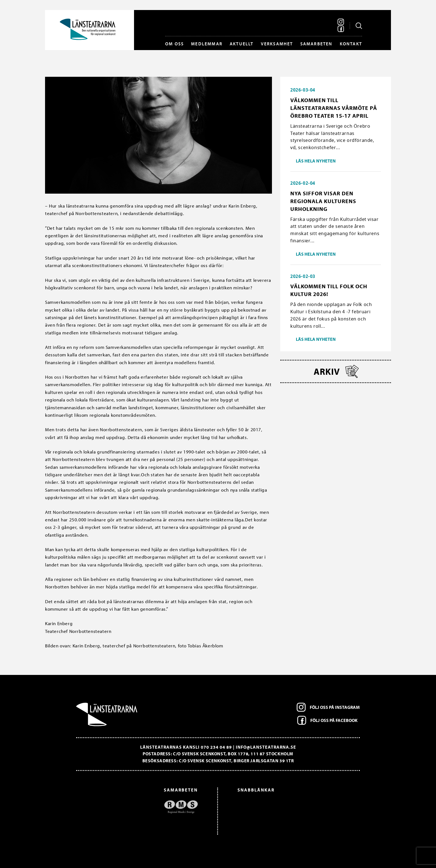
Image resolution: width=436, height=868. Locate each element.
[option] (140, 807)
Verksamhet (277, 44)
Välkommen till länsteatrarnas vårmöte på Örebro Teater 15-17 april (334, 108)
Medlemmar (207, 44)
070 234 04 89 (216, 747)
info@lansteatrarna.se (266, 747)
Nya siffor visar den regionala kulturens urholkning (323, 201)
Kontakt (351, 44)
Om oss (174, 44)
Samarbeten (316, 44)
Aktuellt (242, 44)
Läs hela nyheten (316, 161)
